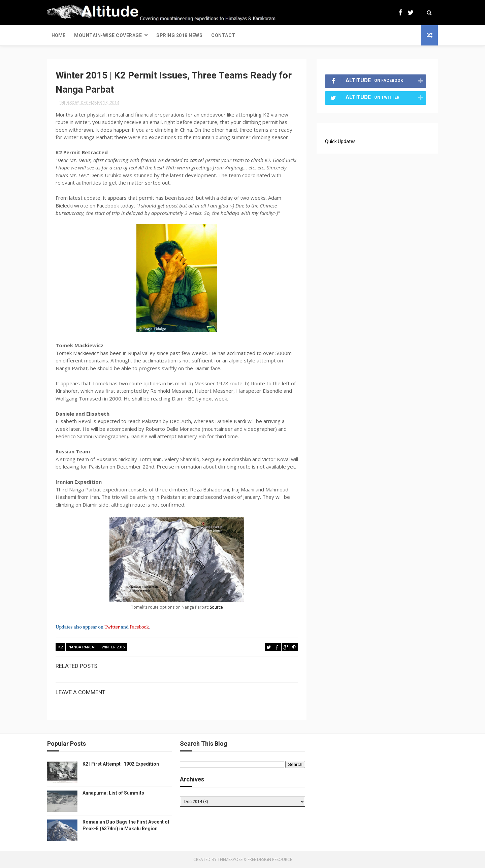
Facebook (139, 627)
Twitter (112, 627)
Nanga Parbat (82, 647)
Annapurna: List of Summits (113, 793)
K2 (60, 647)
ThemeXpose (230, 859)
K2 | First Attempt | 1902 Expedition (121, 764)
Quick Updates (340, 141)
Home (58, 35)
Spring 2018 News (179, 35)
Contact (223, 35)
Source (216, 607)
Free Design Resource (270, 859)
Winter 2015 (113, 647)
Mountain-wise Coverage (108, 35)
